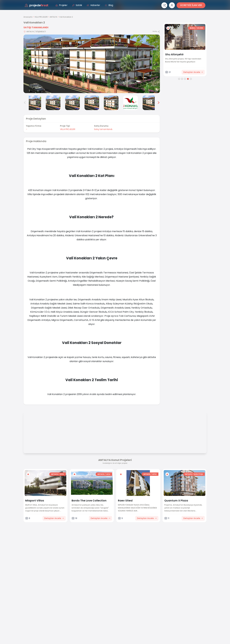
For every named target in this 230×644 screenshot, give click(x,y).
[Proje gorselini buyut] (92, 64)
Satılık (77, 5)
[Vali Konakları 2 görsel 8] (150, 103)
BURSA (192, 28)
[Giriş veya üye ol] (172, 5)
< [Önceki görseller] (25, 103)
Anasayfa (28, 17)
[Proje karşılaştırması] (164, 5)
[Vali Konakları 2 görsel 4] (72, 103)
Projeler (61, 5)
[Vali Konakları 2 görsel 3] (53, 103)
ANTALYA (53, 17)
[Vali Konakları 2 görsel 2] (34, 103)
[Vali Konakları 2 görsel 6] (111, 103)
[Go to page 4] (188, 79)
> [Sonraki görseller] (158, 103)
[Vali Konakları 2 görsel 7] (131, 103)
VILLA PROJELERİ (41, 17)
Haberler (94, 5)
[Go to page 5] (191, 79)
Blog (109, 5)
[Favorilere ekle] (168, 28)
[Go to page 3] (185, 79)
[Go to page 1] (179, 79)
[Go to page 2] (182, 79)
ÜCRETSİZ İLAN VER (191, 5)
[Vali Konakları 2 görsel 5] (92, 103)
